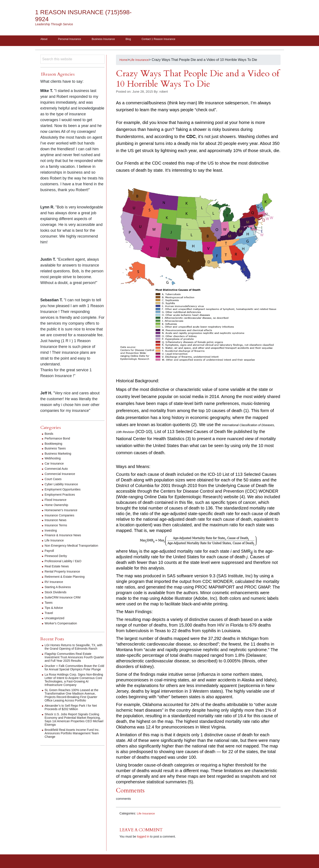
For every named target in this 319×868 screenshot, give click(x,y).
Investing (52, 532)
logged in (143, 838)
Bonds (50, 435)
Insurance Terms (57, 527)
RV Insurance (55, 587)
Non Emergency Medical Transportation (63, 549)
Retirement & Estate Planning (67, 582)
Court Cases (54, 480)
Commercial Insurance (62, 475)
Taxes (49, 607)
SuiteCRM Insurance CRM (65, 602)
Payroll (50, 556)
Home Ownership (58, 506)
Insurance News (57, 521)
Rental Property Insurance (65, 576)
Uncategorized (56, 623)
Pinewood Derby (57, 561)
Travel (49, 618)
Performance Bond (59, 440)
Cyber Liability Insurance (64, 486)
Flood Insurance (57, 501)
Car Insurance (56, 465)
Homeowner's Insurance (63, 512)
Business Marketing (60, 455)
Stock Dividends (57, 597)
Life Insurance (147, 815)
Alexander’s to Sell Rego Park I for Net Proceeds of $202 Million (74, 723)
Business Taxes (57, 450)
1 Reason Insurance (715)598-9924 (74, 16)
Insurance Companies (62, 517)
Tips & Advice (55, 613)
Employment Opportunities (65, 491)
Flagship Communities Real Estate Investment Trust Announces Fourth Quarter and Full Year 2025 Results (72, 666)
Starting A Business (60, 592)
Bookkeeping (55, 445)
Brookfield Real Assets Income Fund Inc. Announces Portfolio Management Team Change (74, 748)
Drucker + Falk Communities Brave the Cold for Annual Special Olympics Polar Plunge (74, 678)
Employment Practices (62, 496)
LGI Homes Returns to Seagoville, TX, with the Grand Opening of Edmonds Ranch (74, 653)
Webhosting (54, 460)
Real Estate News (58, 571)
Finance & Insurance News (65, 537)
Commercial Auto (58, 470)
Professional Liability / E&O (66, 566)
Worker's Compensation (63, 628)
